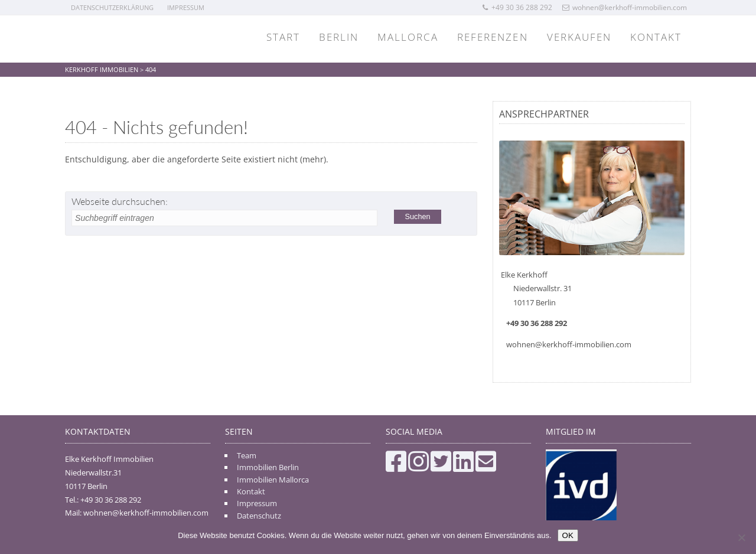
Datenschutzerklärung (112, 7)
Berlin (339, 37)
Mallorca (408, 37)
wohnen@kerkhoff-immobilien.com (625, 7)
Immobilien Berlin (268, 467)
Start (283, 37)
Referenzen (492, 37)
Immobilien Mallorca (273, 480)
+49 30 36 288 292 (517, 7)
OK (568, 535)
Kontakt (656, 37)
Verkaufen (579, 37)
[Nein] (741, 537)
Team (247, 455)
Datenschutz (259, 516)
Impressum (186, 7)
